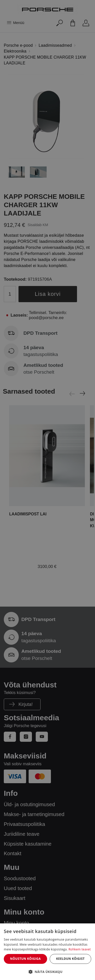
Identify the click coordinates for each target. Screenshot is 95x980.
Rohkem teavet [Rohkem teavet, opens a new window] (80, 949)
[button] (48, 972)
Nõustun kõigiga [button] (25, 959)
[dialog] (48, 952)
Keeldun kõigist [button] (70, 959)
